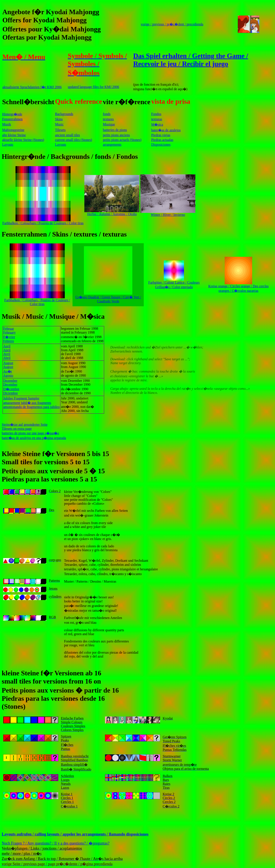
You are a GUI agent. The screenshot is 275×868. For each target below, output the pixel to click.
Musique (109, 124)
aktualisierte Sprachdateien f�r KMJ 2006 (32, 87)
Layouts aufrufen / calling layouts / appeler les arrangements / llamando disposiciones (75, 834)
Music (59, 124)
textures (108, 119)
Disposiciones (161, 145)
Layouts (8, 145)
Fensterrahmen (12, 119)
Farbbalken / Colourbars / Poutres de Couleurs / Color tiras (43, 222)
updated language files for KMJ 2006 (93, 87)
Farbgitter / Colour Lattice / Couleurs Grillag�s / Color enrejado (174, 283)
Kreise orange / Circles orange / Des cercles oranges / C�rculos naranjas (238, 287)
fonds (107, 114)
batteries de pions (115, 130)
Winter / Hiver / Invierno (168, 213)
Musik (7, 124)
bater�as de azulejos (166, 130)
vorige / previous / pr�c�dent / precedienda (172, 24)
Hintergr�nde (12, 114)
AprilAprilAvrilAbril (7, 352)
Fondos (156, 114)
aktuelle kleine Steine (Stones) (23, 140)
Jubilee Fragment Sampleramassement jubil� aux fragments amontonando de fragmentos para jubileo (31, 403)
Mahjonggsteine (13, 130)
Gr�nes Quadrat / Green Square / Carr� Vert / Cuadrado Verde (108, 297)
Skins (59, 119)
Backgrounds (64, 114)
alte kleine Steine (14, 135)
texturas (157, 119)
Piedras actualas (162, 140)
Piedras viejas (161, 135)
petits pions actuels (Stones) (122, 140)
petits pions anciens (116, 135)
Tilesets (60, 130)
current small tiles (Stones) (74, 140)
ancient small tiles (68, 135)
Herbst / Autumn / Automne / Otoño (112, 213)
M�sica (157, 125)
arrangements (112, 145)
